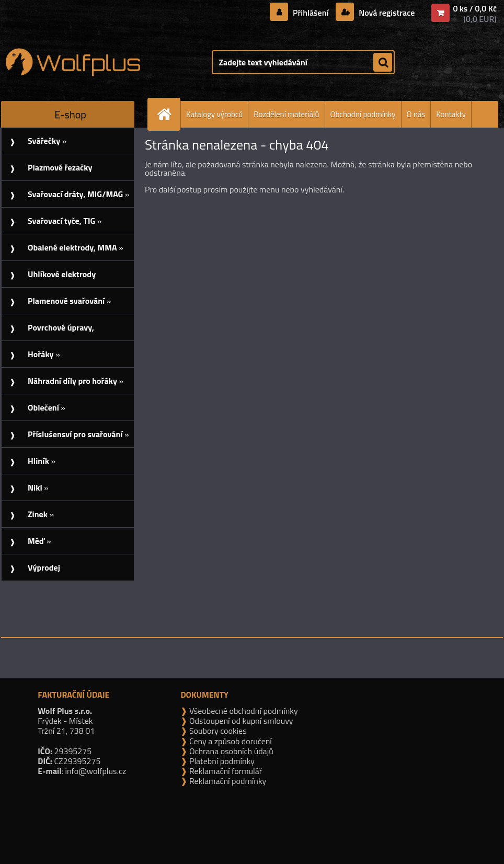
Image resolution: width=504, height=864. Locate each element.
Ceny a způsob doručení (229, 741)
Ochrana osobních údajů (230, 751)
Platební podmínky (221, 761)
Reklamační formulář (225, 771)
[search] (383, 63)
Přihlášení (311, 13)
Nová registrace (386, 13)
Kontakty (451, 114)
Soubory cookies (217, 731)
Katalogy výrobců (214, 114)
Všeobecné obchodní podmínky (242, 711)
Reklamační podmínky (227, 781)
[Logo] (73, 62)
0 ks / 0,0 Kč (475, 8)
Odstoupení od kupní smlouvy (240, 721)
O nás (416, 114)
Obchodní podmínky (363, 114)
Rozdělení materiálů (286, 114)
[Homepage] (168, 114)
